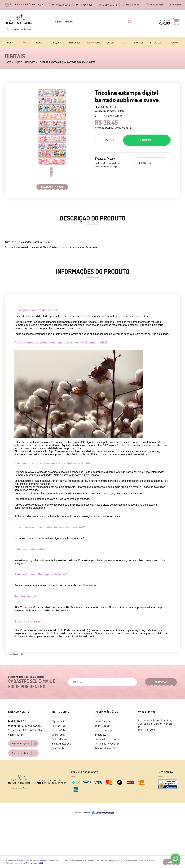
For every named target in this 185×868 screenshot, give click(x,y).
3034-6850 (84, 5)
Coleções (56, 43)
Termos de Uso (103, 726)
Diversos (173, 43)
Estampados (94, 43)
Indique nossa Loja (61, 744)
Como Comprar (103, 721)
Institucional (60, 712)
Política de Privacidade (107, 744)
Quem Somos (110, 5)
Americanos (74, 43)
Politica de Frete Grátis (107, 739)
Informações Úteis (107, 712)
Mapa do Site (59, 730)
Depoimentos (176, 5)
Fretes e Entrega (104, 730)
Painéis (40, 43)
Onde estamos (59, 739)
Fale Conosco (157, 5)
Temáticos (138, 43)
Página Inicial (59, 721)
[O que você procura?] (130, 22)
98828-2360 (61, 5)
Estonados (156, 43)
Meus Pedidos (133, 5)
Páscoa (26, 43)
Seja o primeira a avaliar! (109, 116)
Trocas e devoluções (106, 748)
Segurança (101, 735)
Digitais (11, 43)
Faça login (37, 4)
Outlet (111, 43)
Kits (123, 43)
